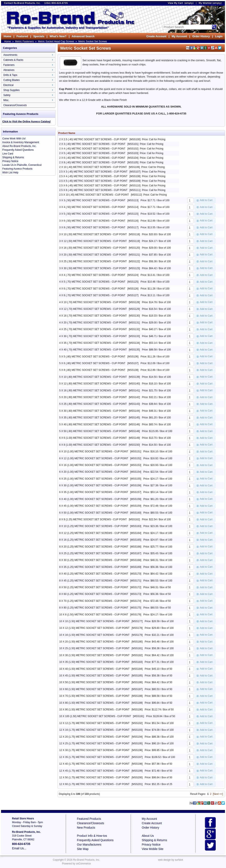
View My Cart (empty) (181, 3)
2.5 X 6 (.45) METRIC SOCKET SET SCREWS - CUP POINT (93, 186)
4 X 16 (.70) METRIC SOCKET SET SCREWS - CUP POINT (93, 316)
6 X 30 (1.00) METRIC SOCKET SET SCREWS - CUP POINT (94, 485)
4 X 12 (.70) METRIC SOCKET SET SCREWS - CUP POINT (93, 309)
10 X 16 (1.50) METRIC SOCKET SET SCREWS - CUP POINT (94, 635)
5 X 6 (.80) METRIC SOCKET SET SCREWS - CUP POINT (92, 363)
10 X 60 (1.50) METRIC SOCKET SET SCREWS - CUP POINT (94, 689)
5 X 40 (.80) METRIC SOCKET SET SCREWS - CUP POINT (93, 424)
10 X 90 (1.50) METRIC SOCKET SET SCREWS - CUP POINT (94, 710)
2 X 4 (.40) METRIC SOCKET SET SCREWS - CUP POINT (92, 149)
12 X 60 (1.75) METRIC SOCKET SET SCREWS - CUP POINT (94, 784)
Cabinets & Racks (13, 60)
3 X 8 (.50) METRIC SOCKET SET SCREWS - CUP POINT (92, 227)
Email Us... (19, 848)
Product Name (67, 133)
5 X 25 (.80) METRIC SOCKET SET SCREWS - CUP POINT (93, 404)
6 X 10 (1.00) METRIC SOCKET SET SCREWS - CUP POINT (94, 452)
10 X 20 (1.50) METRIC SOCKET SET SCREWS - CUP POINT (94, 642)
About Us (148, 836)
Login (219, 36)
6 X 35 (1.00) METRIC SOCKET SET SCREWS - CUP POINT (94, 492)
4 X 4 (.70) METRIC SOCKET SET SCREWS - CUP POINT (92, 275)
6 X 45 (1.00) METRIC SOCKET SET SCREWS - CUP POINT (94, 506)
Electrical (8, 85)
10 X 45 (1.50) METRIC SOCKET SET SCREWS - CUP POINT (94, 676)
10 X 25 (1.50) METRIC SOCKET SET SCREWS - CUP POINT (94, 648)
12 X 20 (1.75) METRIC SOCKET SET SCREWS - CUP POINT (94, 737)
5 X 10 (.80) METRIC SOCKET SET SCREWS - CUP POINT (93, 377)
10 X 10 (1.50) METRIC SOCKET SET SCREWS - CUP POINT (94, 621)
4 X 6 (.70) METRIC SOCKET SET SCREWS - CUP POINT (92, 289)
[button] (205, 200)
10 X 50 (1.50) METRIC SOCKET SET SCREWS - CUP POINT (94, 682)
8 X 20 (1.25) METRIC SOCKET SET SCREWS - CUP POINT (94, 547)
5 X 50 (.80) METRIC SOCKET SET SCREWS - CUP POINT (93, 431)
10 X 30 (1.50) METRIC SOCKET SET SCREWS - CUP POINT (94, 655)
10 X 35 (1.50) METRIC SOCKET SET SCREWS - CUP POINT (94, 662)
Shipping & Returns (13, 157)
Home (7, 36)
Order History (201, 36)
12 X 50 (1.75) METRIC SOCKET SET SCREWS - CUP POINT (94, 777)
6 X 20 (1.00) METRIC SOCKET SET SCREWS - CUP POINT (94, 472)
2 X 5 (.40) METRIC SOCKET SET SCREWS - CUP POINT (92, 153)
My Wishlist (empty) (210, 3)
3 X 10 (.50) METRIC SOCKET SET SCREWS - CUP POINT (93, 234)
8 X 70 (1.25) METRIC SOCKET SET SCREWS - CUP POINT (94, 601)
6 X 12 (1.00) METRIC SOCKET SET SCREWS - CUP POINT (94, 458)
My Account (179, 36)
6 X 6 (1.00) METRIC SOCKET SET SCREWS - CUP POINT (93, 438)
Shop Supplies (11, 90)
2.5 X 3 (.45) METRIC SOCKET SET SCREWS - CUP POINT (93, 172)
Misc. (6, 100)
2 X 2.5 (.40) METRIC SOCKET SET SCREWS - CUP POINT (93, 139)
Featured (22, 36)
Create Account (156, 36)
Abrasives (9, 70)
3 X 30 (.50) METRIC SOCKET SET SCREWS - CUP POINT (93, 268)
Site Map (83, 849)
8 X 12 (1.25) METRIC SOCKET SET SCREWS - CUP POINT (94, 533)
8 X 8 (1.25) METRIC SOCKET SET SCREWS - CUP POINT (93, 519)
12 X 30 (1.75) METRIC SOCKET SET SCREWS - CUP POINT (94, 750)
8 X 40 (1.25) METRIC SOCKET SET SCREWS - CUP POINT (94, 574)
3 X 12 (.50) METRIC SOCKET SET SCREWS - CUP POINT (93, 241)
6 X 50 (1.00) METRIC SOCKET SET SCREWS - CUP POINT (94, 513)
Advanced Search (83, 36)
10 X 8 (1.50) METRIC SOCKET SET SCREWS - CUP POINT (94, 615)
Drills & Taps (10, 75)
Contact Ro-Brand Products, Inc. (23, 3)
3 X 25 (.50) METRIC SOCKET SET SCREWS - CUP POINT (93, 261)
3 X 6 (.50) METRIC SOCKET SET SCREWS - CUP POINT (92, 221)
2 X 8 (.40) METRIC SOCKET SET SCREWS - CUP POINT (92, 162)
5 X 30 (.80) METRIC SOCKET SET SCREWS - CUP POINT (93, 411)
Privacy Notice (10, 161)
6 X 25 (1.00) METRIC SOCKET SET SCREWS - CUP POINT (94, 479)
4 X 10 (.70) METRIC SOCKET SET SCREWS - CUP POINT (93, 302)
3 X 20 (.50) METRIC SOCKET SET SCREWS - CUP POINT (93, 255)
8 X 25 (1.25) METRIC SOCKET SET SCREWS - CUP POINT (94, 553)
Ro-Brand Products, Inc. (86, 860)
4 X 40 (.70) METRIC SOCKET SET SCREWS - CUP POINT (93, 350)
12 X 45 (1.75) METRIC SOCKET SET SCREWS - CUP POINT (94, 771)
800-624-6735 (60, 3)
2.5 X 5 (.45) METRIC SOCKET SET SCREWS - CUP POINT (93, 181)
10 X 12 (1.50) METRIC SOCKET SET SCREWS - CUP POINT (94, 628)
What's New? (58, 36)
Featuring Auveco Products (17, 169)
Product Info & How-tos (92, 836)
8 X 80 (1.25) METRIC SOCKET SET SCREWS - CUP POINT (94, 608)
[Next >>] (218, 794)
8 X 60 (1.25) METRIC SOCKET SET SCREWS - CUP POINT (94, 594)
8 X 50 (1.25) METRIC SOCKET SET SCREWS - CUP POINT (94, 587)
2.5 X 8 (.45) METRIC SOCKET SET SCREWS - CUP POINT (93, 190)
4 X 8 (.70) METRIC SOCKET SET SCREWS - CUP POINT (92, 295)
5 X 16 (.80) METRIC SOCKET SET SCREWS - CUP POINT (93, 391)
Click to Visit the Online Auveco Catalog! (26, 122)
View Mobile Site (153, 849)
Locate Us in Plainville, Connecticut (22, 165)
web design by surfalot (170, 860)
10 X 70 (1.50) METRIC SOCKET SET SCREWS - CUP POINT (94, 696)
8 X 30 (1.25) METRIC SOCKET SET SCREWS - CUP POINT (94, 560)
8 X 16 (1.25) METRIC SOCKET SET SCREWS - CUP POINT (94, 540)
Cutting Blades (12, 80)
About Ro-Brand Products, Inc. (19, 146)
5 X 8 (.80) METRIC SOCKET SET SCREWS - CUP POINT (92, 370)
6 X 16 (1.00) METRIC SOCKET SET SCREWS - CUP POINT (94, 465)
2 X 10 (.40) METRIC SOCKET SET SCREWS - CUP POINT (93, 167)
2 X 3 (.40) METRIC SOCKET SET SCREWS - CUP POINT (92, 144)
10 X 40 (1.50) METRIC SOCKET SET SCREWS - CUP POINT (94, 669)
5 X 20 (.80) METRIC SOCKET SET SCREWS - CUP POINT (93, 397)
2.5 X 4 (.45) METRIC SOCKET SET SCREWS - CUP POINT (93, 176)
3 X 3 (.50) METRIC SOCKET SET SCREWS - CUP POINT (92, 200)
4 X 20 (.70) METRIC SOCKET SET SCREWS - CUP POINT (93, 323)
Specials (39, 36)
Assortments (10, 55)
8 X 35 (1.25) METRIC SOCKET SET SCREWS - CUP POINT (94, 567)
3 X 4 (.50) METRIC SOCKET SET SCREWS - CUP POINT (92, 207)
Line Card (8, 154)
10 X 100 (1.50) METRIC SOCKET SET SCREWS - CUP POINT (95, 716)
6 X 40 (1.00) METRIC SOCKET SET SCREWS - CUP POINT (94, 499)
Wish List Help (10, 173)
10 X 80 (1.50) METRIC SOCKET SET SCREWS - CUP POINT (94, 703)
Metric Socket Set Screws (93, 42)
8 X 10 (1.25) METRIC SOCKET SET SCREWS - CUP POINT (94, 526)
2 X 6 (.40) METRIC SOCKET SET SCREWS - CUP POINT (92, 158)
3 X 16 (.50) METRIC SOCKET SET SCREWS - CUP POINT (93, 248)
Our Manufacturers (89, 845)
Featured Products (89, 819)
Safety (7, 95)
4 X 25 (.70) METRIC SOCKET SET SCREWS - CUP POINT (93, 329)
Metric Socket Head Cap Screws (56, 42)
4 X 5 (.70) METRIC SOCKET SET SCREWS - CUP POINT (92, 282)
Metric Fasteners (24, 42)
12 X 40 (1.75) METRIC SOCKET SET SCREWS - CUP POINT (94, 764)
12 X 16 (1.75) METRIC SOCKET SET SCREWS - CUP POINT (94, 730)
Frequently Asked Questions (18, 150)
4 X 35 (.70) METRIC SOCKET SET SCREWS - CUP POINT (93, 343)
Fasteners (9, 65)
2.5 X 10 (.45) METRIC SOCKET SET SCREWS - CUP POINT (94, 195)
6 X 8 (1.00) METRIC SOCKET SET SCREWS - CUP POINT (93, 445)
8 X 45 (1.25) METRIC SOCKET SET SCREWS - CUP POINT (94, 581)
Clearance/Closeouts (15, 105)
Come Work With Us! (14, 139)
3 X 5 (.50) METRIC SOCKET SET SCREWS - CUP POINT (92, 214)
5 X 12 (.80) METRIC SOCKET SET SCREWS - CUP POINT (93, 384)
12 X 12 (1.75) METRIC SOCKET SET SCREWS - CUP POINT (94, 723)
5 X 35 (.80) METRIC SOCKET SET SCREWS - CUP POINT (93, 418)
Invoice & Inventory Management (21, 142)
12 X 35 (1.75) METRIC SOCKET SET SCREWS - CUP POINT (94, 757)
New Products (86, 828)
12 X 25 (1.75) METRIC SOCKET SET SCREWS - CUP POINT (94, 743)
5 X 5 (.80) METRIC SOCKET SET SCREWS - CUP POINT (92, 357)
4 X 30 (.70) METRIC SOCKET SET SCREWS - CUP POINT (93, 336)
